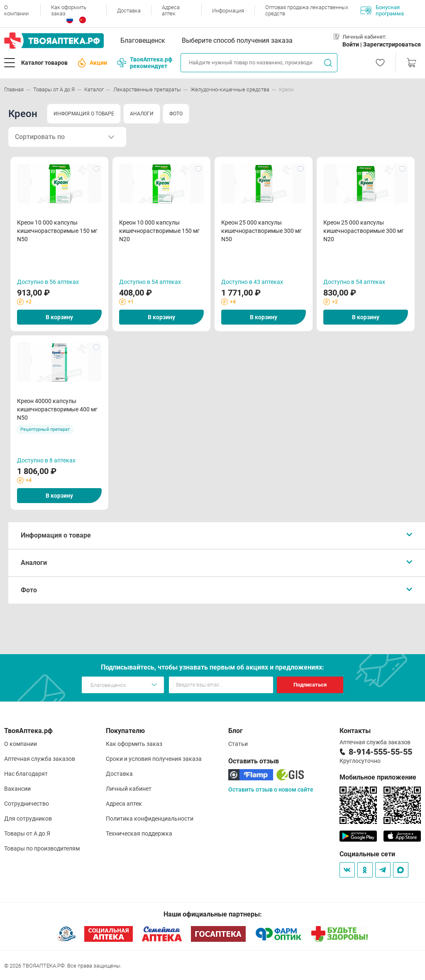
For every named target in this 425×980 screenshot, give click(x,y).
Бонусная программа (382, 10)
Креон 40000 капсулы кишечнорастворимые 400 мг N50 (57, 409)
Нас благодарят (26, 774)
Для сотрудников (28, 819)
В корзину (59, 317)
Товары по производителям (42, 848)
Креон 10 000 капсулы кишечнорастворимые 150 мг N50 (57, 231)
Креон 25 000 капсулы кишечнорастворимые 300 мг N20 (364, 231)
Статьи (238, 744)
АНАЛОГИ (142, 114)
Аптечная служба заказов (40, 759)
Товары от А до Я (27, 833)
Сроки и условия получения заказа (154, 759)
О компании (16, 10)
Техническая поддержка (139, 833)
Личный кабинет (129, 789)
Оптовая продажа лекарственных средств (307, 10)
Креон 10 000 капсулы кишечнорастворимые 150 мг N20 (159, 231)
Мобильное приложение (378, 777)
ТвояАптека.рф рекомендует (145, 63)
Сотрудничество (27, 804)
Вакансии (17, 789)
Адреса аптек (171, 10)
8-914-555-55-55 (380, 752)
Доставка (129, 11)
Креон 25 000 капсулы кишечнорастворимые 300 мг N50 (261, 231)
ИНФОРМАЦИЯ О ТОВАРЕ (84, 114)
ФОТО (176, 114)
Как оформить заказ (69, 10)
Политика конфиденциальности (150, 819)
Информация (228, 11)
